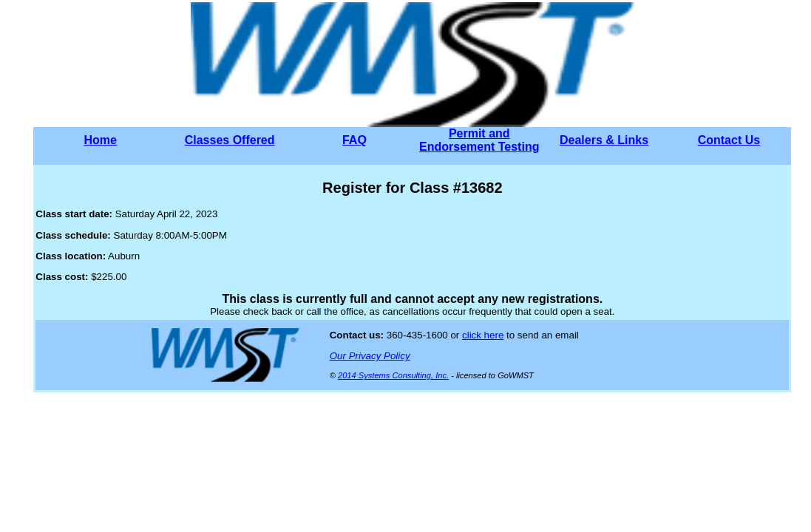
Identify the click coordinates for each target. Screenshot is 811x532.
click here (483, 335)
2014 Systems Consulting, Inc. (393, 375)
